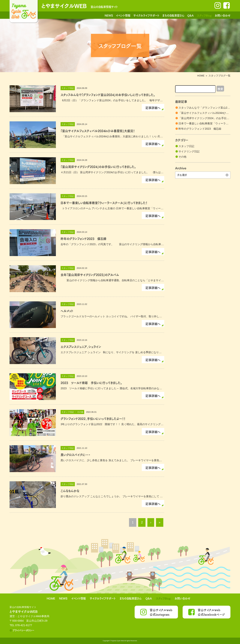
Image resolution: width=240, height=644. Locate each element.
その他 (182, 157)
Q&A (190, 15)
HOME (201, 76)
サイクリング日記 (189, 151)
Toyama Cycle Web (117, 641)
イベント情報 (123, 15)
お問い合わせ (223, 15)
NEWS (109, 15)
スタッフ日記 (186, 146)
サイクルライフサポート (146, 15)
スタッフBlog (204, 15)
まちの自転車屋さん (173, 15)
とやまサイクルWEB (64, 5)
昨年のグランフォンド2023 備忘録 (200, 129)
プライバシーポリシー (23, 630)
